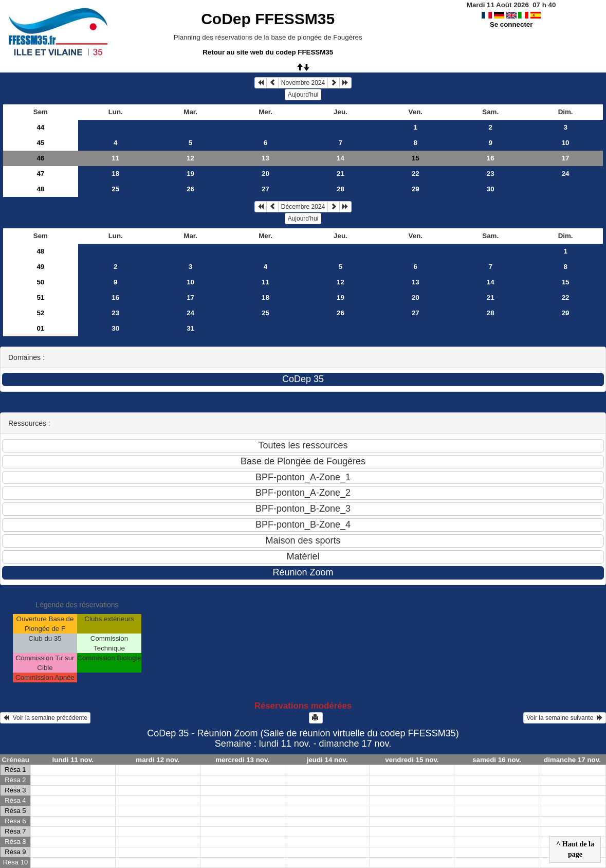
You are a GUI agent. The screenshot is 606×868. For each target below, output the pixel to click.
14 (341, 158)
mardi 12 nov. (158, 760)
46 (40, 158)
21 (341, 174)
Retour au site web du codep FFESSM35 (268, 52)
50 (40, 282)
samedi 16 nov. (497, 760)
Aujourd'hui (303, 95)
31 (190, 328)
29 (416, 189)
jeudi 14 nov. (327, 760)
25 (115, 189)
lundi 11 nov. (73, 760)
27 (265, 189)
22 (416, 174)
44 (40, 127)
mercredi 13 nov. (242, 760)
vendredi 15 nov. (412, 760)
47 (40, 174)
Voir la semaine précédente (45, 718)
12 (190, 158)
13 (265, 158)
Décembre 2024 (303, 207)
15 (566, 282)
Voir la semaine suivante (565, 718)
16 (491, 158)
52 (40, 313)
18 (115, 174)
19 (190, 174)
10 (566, 143)
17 (566, 158)
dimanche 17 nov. (572, 760)
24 (566, 174)
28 (341, 189)
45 (40, 143)
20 (265, 174)
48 (40, 189)
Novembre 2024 (303, 83)
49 (40, 267)
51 (40, 297)
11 (115, 158)
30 (491, 189)
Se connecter (511, 24)
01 (40, 328)
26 (190, 189)
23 (491, 174)
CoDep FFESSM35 (268, 19)
